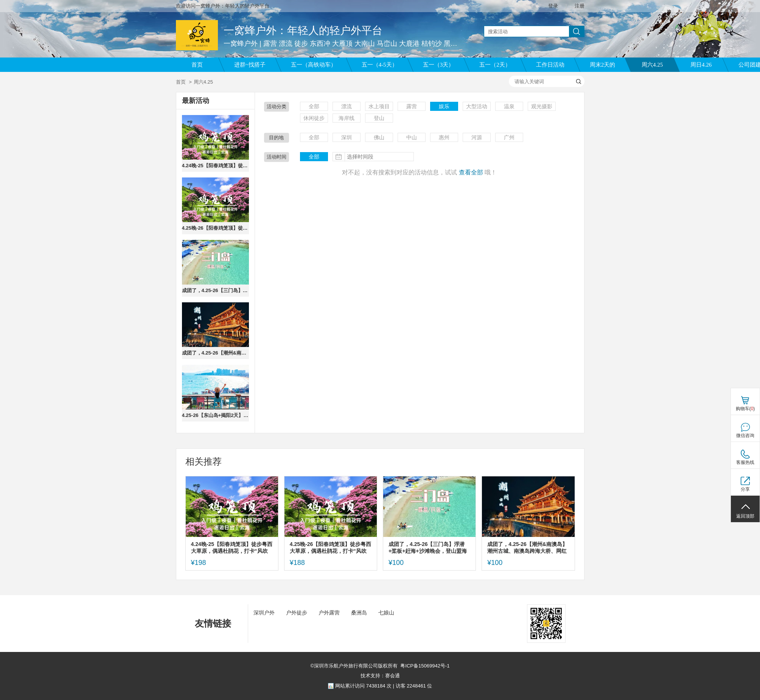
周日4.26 (701, 65)
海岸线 (347, 118)
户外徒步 (297, 613)
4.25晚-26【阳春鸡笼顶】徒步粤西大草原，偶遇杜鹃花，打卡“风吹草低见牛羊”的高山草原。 (215, 228)
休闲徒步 (314, 118)
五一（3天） (439, 65)
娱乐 (444, 106)
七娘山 (386, 613)
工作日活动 (550, 65)
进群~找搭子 (250, 65)
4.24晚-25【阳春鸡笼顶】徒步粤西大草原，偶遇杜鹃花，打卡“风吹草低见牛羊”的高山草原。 (215, 166)
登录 (553, 6)
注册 (580, 6)
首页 (197, 65)
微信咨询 (745, 436)
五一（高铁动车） (314, 65)
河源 (477, 137)
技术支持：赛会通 (380, 676)
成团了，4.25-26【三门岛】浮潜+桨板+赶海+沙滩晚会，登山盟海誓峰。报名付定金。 (215, 290)
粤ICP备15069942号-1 (425, 666)
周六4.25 (652, 65)
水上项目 (379, 106)
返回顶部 (745, 516)
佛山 (379, 137)
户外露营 (329, 613)
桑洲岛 (359, 613)
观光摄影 (542, 106)
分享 (745, 489)
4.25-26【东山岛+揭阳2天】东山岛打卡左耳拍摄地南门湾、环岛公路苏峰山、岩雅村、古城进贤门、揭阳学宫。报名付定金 (215, 415)
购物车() (745, 409)
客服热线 (745, 462)
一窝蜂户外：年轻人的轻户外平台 (303, 30)
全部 (314, 106)
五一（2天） (495, 65)
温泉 (509, 106)
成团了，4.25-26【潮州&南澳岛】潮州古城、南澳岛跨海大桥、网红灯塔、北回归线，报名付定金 (215, 353)
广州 (509, 137)
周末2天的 (603, 65)
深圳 (347, 137)
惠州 (444, 137)
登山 (379, 118)
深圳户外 (264, 613)
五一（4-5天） (380, 65)
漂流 (347, 106)
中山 (412, 137)
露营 (412, 106)
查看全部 (471, 172)
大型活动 (477, 106)
